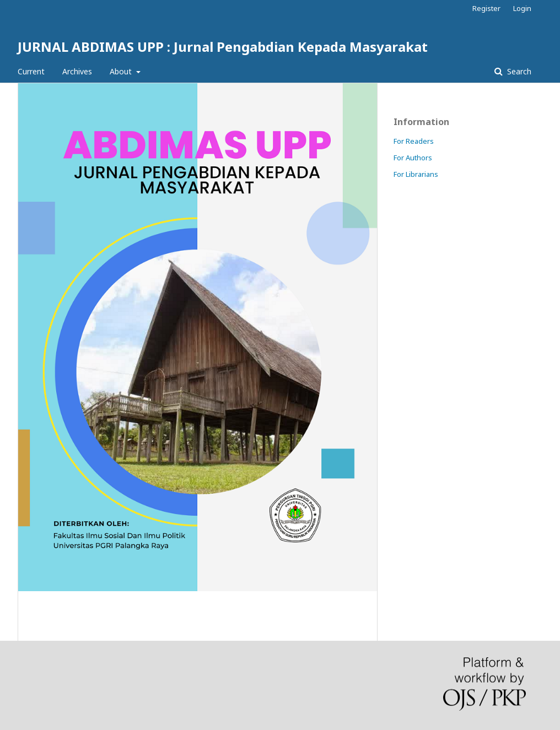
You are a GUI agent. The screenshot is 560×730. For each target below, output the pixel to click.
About (122, 71)
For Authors (413, 158)
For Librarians (416, 174)
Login (522, 8)
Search (518, 71)
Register (486, 8)
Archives (77, 71)
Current (31, 71)
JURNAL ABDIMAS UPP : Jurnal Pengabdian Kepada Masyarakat (223, 47)
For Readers (414, 141)
